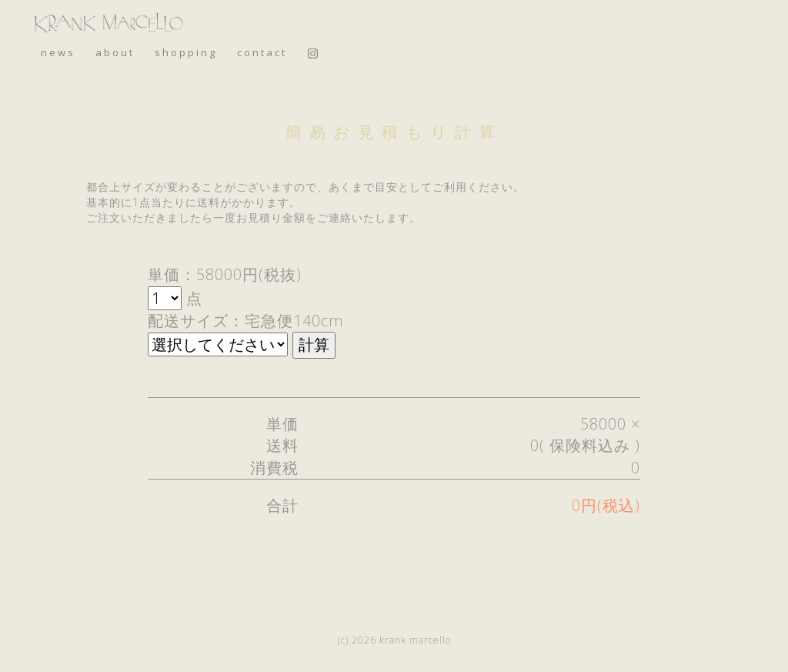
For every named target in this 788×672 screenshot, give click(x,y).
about (115, 52)
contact (262, 52)
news (58, 52)
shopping (186, 52)
